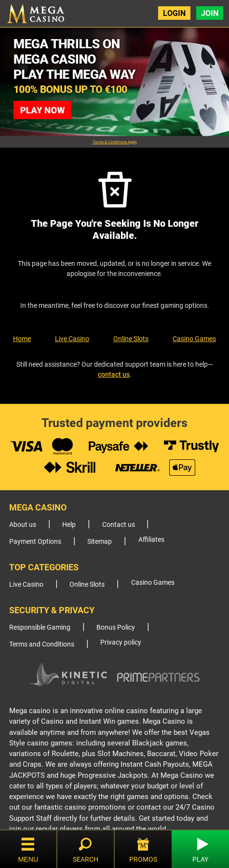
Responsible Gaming (40, 627)
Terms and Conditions (42, 644)
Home (22, 339)
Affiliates (151, 540)
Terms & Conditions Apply (115, 142)
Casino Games (194, 339)
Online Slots (131, 339)
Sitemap (100, 542)
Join (210, 13)
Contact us (119, 525)
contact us (114, 374)
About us (23, 525)
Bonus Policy (116, 627)
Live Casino (72, 339)
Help (69, 525)
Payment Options (35, 542)
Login (174, 13)
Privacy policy (121, 642)
